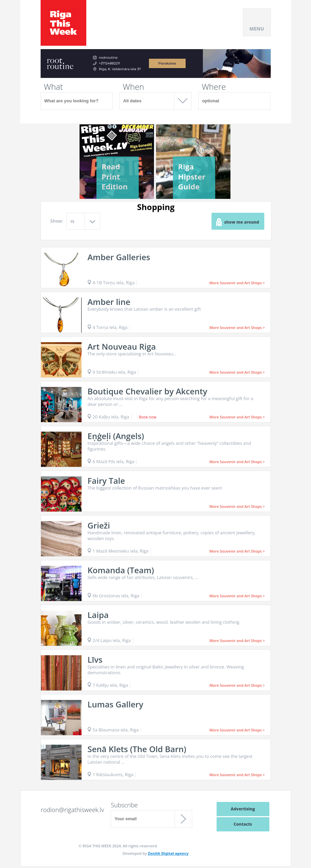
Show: (57, 221)
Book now (148, 417)
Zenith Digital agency (168, 853)
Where (214, 87)
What (53, 87)
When (134, 87)
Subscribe (124, 805)
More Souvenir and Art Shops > (237, 283)
